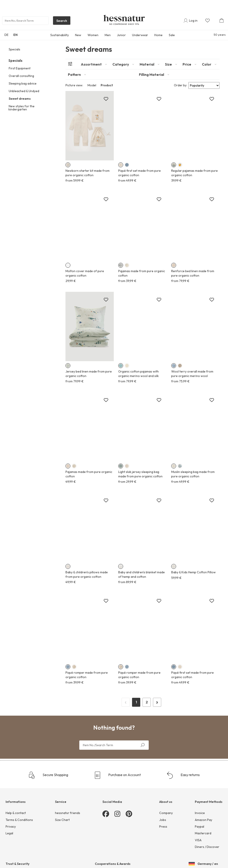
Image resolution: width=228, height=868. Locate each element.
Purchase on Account (117, 775)
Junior (121, 35)
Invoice (200, 813)
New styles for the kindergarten (21, 108)
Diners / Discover (207, 847)
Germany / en (203, 864)
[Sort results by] (204, 85)
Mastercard (203, 833)
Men (108, 35)
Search (60, 22)
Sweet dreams (20, 99)
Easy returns (183, 775)
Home (158, 35)
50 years (220, 35)
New (78, 35)
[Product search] (25, 21)
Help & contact (16, 813)
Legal (9, 833)
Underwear (140, 35)
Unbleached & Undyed (24, 91)
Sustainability (60, 35)
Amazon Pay (204, 820)
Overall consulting (21, 76)
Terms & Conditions (19, 820)
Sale (172, 35)
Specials (14, 49)
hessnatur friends (68, 813)
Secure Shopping (48, 775)
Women (93, 35)
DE (6, 35)
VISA (198, 840)
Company (166, 813)
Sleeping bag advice (23, 83)
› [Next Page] (157, 702)
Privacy (11, 827)
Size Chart (62, 820)
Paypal (199, 827)
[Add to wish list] (106, 99)
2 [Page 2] (147, 702)
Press (163, 827)
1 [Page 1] (136, 702)
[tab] (94, 64)
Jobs (163, 820)
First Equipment (20, 68)
